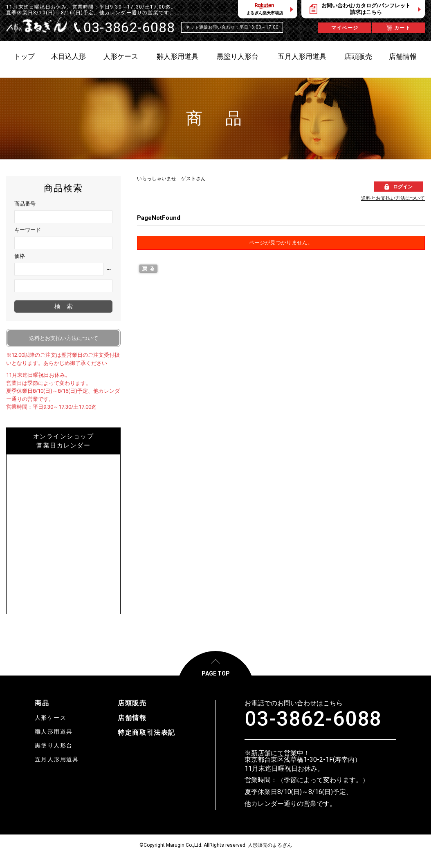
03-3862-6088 (313, 719)
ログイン (403, 187)
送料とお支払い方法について (393, 198)
